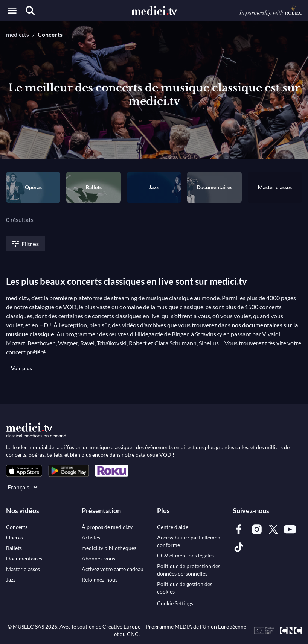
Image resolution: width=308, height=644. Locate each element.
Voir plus (21, 368)
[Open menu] (12, 11)
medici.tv (18, 34)
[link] (24, 471)
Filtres (25, 244)
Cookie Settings (175, 603)
